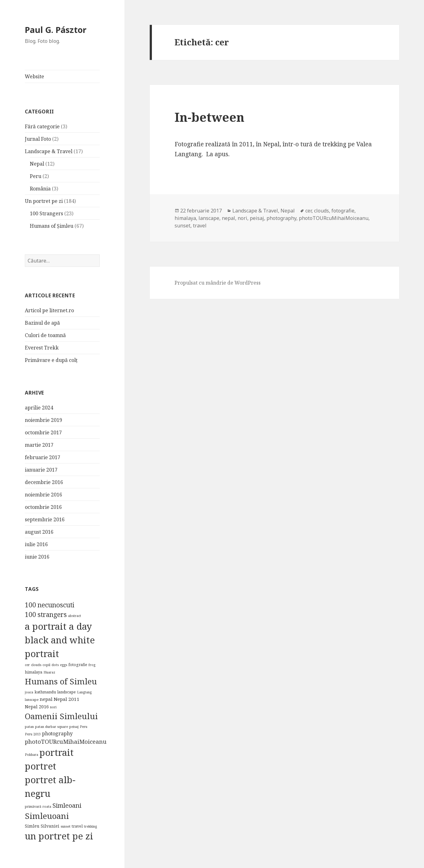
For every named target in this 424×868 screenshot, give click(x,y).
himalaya (185, 218)
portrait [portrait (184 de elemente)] (57, 752)
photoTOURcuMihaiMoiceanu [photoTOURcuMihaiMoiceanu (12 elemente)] (66, 741)
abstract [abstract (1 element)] (75, 616)
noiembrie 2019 (43, 420)
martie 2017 (39, 445)
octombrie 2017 (43, 432)
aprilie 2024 (39, 408)
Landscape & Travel (49, 151)
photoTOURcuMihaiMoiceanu (334, 218)
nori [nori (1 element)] (53, 707)
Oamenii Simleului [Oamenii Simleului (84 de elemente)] (61, 716)
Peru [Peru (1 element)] (84, 727)
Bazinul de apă (42, 323)
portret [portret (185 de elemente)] (41, 766)
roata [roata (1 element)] (47, 806)
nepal (228, 218)
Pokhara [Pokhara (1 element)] (32, 755)
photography (281, 218)
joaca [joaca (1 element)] (29, 692)
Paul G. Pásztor (56, 30)
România (40, 189)
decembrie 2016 (44, 482)
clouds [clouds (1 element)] (36, 665)
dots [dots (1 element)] (55, 665)
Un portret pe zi (44, 201)
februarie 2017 (43, 457)
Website (34, 76)
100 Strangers (46, 213)
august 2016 (39, 532)
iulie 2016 (36, 544)
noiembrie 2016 (43, 495)
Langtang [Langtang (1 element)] (84, 692)
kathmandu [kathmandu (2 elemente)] (45, 692)
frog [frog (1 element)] (92, 665)
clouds (321, 211)
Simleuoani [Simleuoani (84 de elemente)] (47, 816)
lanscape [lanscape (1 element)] (32, 700)
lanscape (209, 218)
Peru (36, 176)
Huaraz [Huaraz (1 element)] (49, 672)
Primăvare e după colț (51, 360)
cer (308, 211)
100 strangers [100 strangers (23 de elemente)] (46, 614)
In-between (210, 117)
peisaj (257, 218)
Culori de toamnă (45, 335)
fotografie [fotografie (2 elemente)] (78, 665)
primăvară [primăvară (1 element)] (33, 806)
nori (242, 218)
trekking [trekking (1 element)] (90, 826)
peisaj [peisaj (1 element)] (74, 727)
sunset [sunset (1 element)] (66, 826)
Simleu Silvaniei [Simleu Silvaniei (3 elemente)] (42, 826)
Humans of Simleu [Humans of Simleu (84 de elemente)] (61, 681)
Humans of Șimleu (52, 226)
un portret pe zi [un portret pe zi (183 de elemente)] (59, 836)
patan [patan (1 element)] (29, 727)
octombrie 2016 (43, 507)
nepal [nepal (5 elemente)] (46, 699)
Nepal (37, 164)
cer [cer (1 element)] (27, 665)
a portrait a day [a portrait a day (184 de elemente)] (58, 626)
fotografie (343, 211)
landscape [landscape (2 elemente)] (66, 692)
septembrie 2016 (45, 519)
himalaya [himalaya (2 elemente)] (34, 672)
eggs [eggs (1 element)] (64, 665)
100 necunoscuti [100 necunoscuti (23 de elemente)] (50, 605)
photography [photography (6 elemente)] (57, 733)
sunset (182, 226)
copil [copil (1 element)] (46, 665)
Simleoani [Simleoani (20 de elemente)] (67, 805)
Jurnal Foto (38, 139)
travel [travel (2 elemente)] (77, 826)
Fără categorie (42, 126)
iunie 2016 (37, 557)
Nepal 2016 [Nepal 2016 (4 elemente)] (37, 707)
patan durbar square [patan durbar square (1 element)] (52, 727)
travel (200, 226)
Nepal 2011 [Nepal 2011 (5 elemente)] (67, 699)
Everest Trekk (42, 348)
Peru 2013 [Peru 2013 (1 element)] (33, 734)
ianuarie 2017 (41, 470)
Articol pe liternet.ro (49, 310)
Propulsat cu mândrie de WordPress (218, 283)
